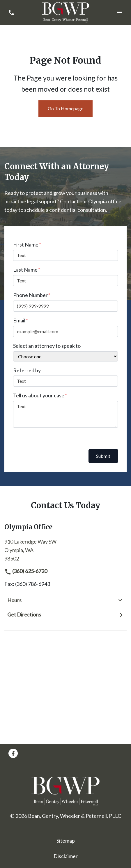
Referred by (27, 370)
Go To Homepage (65, 108)
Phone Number (30, 295)
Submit (103, 456)
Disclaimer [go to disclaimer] (66, 856)
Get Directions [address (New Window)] (65, 615)
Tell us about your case (39, 395)
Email (19, 320)
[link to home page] (66, 12)
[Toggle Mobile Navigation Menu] (120, 12)
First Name (26, 244)
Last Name (25, 270)
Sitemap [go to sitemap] (66, 841)
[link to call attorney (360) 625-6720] (11, 12)
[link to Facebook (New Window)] (13, 753)
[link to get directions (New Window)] (65, 549)
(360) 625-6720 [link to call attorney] (26, 571)
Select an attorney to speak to (47, 346)
